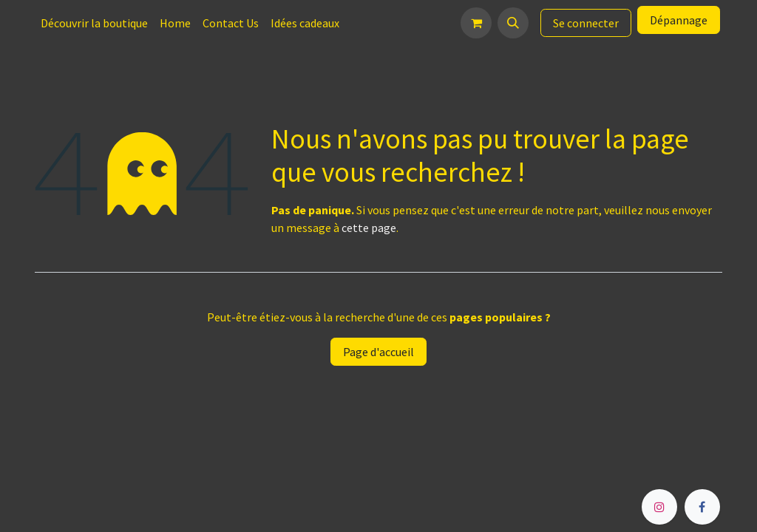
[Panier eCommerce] (476, 23)
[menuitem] (94, 23)
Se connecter (586, 23)
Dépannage (679, 20)
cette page (369, 228)
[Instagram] (659, 507)
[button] (513, 23)
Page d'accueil (378, 352)
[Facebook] (702, 507)
